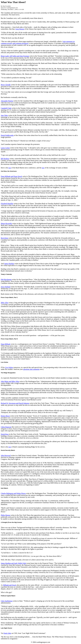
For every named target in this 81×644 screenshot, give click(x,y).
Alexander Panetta (7, 101)
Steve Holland (6, 287)
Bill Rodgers (5, 159)
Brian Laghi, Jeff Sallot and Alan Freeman (15, 56)
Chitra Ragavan (6, 427)
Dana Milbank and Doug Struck (11, 176)
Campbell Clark (6, 108)
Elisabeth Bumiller (7, 204)
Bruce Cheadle (6, 85)
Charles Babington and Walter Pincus (13, 493)
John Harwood (6, 455)
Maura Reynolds (6, 224)
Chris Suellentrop (7, 601)
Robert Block (5, 416)
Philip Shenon (6, 515)
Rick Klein (4, 238)
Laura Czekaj (5, 148)
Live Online (9, 367)
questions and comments (31, 369)
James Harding (9, 264)
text (10, 168)
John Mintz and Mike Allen (10, 381)
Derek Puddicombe (7, 135)
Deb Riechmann (6, 279)
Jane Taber (4, 115)
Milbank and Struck (10, 585)
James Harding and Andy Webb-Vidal (13, 563)
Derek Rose (5, 434)
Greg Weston (20, 29)
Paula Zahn (7, 633)
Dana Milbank (6, 344)
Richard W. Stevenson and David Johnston (15, 403)
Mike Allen (5, 303)
